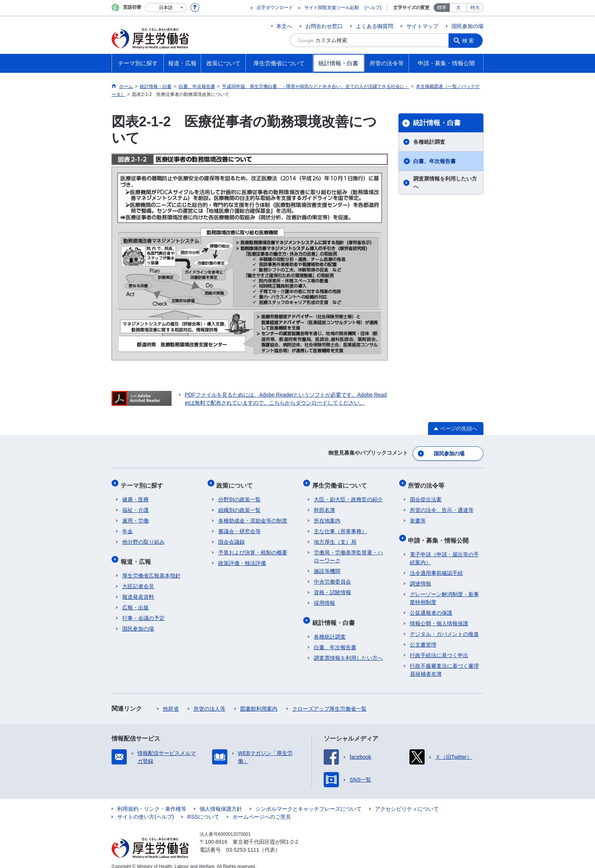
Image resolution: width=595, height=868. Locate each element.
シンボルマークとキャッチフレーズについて (309, 801)
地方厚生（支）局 (335, 537)
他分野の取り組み (143, 537)
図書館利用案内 (259, 700)
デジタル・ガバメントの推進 (444, 626)
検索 (470, 40)
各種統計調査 (429, 142)
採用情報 (324, 598)
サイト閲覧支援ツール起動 (332, 8)
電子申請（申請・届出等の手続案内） (444, 550)
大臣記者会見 (138, 578)
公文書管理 (423, 636)
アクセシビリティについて (407, 801)
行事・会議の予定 (143, 610)
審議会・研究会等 (239, 526)
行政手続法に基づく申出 (439, 647)
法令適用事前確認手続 (436, 565)
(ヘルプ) (373, 8)
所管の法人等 (209, 700)
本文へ (284, 26)
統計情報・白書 (437, 123)
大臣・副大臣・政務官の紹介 (348, 494)
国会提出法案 (426, 494)
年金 (127, 526)
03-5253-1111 (243, 841)
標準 (442, 8)
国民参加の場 (467, 26)
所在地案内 (327, 516)
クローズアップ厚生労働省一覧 (329, 700)
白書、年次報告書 (434, 161)
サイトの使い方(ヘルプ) (146, 808)
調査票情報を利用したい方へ (445, 183)
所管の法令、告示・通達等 (442, 505)
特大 (475, 8)
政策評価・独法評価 (242, 558)
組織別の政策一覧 (239, 505)
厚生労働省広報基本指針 (151, 567)
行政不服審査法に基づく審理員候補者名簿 (444, 662)
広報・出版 (135, 599)
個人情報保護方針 (221, 801)
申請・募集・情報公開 (440, 533)
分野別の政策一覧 (239, 494)
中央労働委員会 (332, 577)
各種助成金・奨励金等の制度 (253, 516)
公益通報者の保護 (431, 604)
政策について (236, 482)
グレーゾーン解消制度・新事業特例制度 (444, 590)
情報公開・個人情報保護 (439, 615)
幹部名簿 (324, 505)
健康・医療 (135, 494)
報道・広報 (137, 555)
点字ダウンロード (275, 8)
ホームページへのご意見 (262, 808)
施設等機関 (327, 566)
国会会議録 (231, 537)
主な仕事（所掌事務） (340, 526)
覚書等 (418, 516)
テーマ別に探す (143, 482)
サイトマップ (422, 26)
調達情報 (420, 575)
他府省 (171, 700)
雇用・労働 (135, 516)
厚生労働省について (341, 482)
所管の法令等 (428, 482)
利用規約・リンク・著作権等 (152, 801)
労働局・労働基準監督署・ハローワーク (348, 552)
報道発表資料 (138, 589)
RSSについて (203, 808)
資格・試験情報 (332, 587)
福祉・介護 (135, 505)
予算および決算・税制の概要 (253, 548)
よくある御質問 (375, 26)
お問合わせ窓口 (324, 26)
